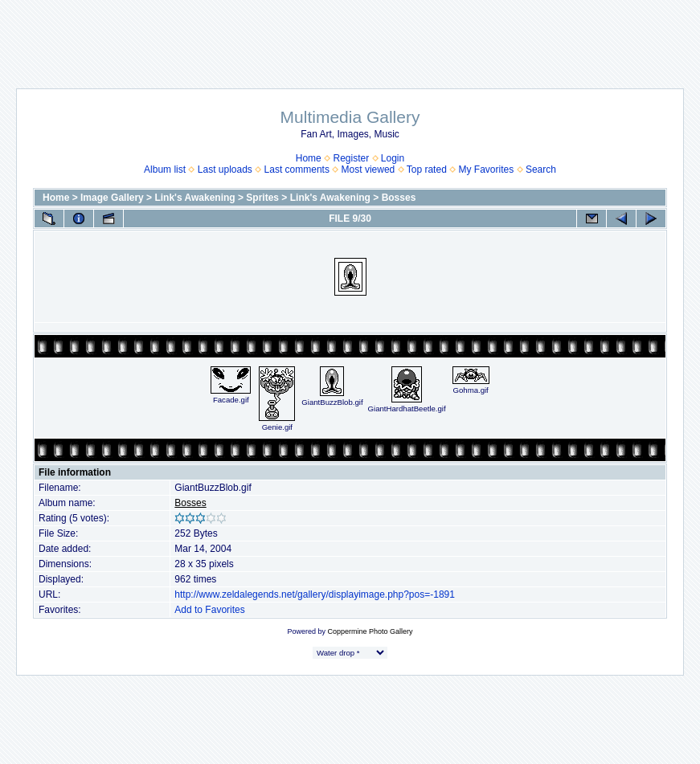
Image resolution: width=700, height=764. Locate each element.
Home (309, 158)
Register (351, 158)
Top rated (427, 170)
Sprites (262, 198)
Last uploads (225, 170)
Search (541, 170)
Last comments (297, 170)
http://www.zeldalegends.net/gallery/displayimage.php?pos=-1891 (315, 594)
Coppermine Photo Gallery (370, 631)
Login (393, 158)
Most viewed (368, 170)
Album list (165, 170)
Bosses (399, 198)
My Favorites (487, 170)
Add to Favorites (209, 610)
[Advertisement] (350, 36)
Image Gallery (112, 198)
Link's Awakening (194, 198)
